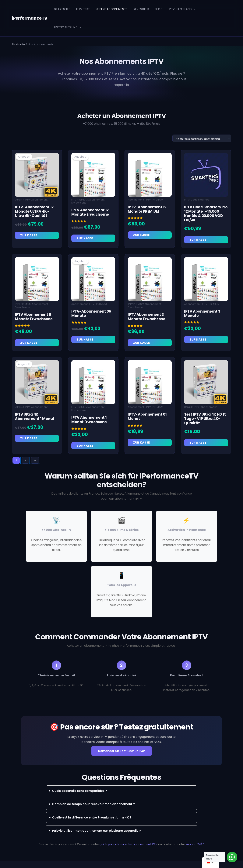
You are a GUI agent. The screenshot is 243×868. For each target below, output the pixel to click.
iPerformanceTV (29, 9)
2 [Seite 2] (25, 448)
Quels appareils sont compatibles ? (79, 779)
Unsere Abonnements (112, 9)
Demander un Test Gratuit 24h (122, 739)
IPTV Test (83, 9)
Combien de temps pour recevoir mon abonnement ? (93, 792)
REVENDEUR (141, 9)
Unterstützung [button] (215, 9)
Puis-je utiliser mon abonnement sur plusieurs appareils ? (96, 819)
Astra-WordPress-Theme (160, 858)
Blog (159, 9)
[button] (194, 9)
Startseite (62, 9)
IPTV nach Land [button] (182, 9)
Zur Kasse (29, 223)
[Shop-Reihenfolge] (202, 126)
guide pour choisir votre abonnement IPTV (129, 832)
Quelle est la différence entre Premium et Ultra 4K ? (92, 805)
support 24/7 (195, 832)
